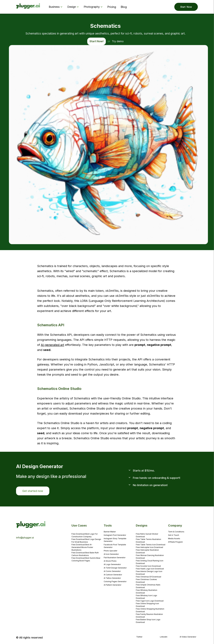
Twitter (139, 637)
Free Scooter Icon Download (148, 566)
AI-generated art (53, 345)
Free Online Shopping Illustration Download (150, 610)
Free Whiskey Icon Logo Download (146, 597)
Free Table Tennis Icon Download (151, 545)
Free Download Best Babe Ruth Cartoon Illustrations (85, 554)
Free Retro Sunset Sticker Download (147, 535)
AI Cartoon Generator (113, 575)
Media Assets (174, 539)
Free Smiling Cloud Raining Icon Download (150, 562)
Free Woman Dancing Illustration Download (150, 557)
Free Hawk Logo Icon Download (150, 569)
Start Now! (97, 41)
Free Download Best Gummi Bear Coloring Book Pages (86, 559)
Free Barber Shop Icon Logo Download (148, 621)
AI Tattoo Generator (112, 578)
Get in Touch (174, 535)
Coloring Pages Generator (115, 581)
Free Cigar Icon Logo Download (150, 601)
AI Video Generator (188, 637)
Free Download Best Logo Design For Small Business (86, 541)
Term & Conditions (176, 532)
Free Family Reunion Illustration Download (149, 616)
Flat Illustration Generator (115, 558)
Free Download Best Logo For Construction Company (85, 535)
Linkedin (164, 637)
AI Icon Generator (111, 554)
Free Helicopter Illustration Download (147, 551)
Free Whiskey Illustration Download (147, 591)
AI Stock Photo (110, 561)
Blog (124, 7)
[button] (56, 7)
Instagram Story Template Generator (115, 540)
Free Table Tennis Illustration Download (148, 541)
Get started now (33, 491)
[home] (28, 7)
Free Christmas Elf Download (148, 577)
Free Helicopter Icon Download (149, 547)
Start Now (186, 7)
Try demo (118, 41)
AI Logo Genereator (112, 564)
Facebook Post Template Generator (115, 546)
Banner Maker (110, 532)
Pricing (112, 7)
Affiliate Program (175, 542)
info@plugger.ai (25, 538)
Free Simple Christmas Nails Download (148, 586)
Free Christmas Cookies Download (146, 581)
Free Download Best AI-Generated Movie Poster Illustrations (82, 547)
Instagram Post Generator (115, 535)
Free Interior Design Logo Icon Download (149, 573)
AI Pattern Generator (112, 585)
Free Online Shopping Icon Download (147, 605)
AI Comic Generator (112, 571)
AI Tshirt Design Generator (115, 568)
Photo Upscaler (110, 551)
